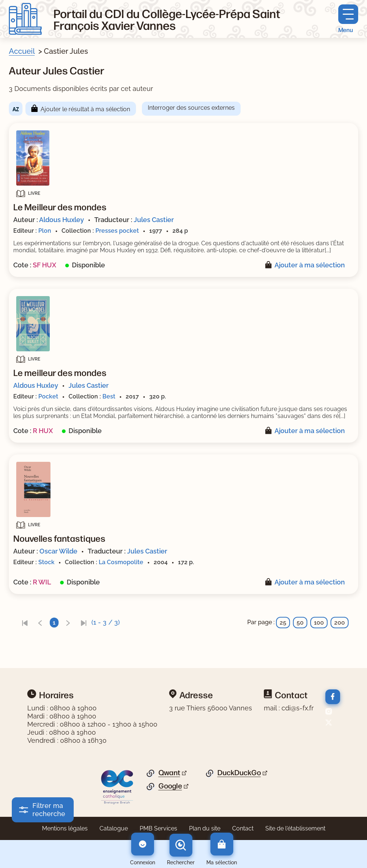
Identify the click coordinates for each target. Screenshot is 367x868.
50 (300, 623)
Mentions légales (65, 828)
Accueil (22, 51)
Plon (45, 231)
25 (283, 623)
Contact (243, 828)
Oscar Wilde (58, 551)
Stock (46, 562)
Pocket (48, 396)
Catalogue (114, 828)
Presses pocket (117, 231)
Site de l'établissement (295, 828)
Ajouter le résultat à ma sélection (85, 109)
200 (340, 623)
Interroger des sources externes (191, 108)
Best (109, 396)
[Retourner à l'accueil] (25, 19)
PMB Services (158, 828)
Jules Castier (154, 220)
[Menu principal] (348, 19)
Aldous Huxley (62, 220)
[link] (25, 623)
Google (170, 786)
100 (319, 623)
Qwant (169, 773)
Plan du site (205, 828)
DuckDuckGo (239, 773)
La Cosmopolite (121, 562)
